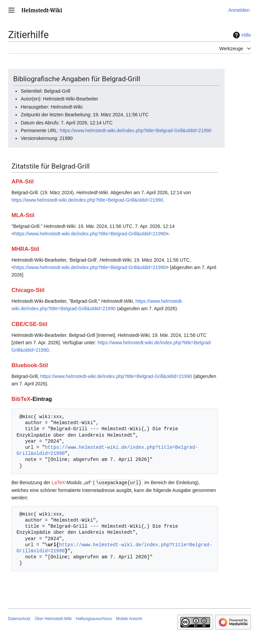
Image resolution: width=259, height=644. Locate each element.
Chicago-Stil (28, 290)
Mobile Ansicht (129, 618)
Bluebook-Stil (30, 365)
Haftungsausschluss (94, 618)
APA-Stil (23, 182)
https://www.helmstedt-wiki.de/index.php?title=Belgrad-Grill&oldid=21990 (136, 130)
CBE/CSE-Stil (29, 324)
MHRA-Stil (25, 249)
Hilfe (241, 35)
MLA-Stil (23, 215)
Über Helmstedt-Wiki (53, 618)
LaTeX (58, 482)
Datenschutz (19, 618)
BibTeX (21, 399)
